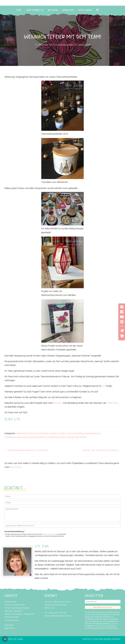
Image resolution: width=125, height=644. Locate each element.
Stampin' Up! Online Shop (15, 605)
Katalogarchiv (29, 614)
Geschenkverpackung (15, 437)
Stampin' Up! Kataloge (13, 614)
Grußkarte (52, 437)
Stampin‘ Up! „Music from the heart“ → (102, 450)
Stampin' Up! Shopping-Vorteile (17, 608)
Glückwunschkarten (37, 437)
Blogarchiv (18, 611)
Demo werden (85, 10)
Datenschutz (10, 628)
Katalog (70, 437)
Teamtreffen (81, 437)
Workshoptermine (12, 617)
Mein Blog (9, 611)
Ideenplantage (112, 639)
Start (19, 10)
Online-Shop (113, 403)
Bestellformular (11, 602)
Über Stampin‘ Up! (35, 10)
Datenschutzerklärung (50, 534)
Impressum (9, 625)
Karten (62, 437)
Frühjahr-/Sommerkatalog (70, 433)
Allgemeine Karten (25, 433)
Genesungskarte (92, 433)
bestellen (58, 403)
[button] (98, 10)
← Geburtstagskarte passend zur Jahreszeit (26, 450)
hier (104, 386)
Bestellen (53, 10)
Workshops (68, 10)
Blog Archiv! (16, 467)
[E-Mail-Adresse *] (103, 602)
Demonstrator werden (46, 433)
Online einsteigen (11, 620)
